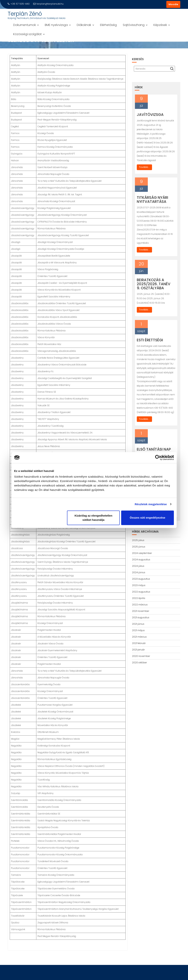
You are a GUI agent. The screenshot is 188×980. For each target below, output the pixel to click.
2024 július (138, 566)
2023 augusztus (141, 579)
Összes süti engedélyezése (148, 518)
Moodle (173, 4)
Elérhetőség (108, 25)
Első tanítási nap (154, 449)
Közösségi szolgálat (27, 34)
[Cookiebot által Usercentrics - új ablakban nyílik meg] (158, 458)
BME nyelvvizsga (56, 25)
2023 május (139, 585)
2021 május (138, 630)
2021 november (141, 611)
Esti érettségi (150, 340)
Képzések (160, 25)
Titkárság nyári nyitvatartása (152, 200)
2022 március (140, 605)
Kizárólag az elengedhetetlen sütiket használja (93, 518)
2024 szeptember (142, 553)
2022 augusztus (141, 592)
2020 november (141, 656)
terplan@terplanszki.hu (48, 4)
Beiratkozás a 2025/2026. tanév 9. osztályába (154, 284)
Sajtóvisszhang (134, 25)
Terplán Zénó (25, 14)
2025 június (139, 547)
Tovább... (144, 167)
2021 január (138, 650)
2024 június (139, 572)
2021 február (139, 643)
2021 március (139, 637)
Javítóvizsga (150, 115)
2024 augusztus (141, 560)
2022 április (139, 598)
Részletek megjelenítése (151, 504)
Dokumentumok (25, 25)
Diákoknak (84, 25)
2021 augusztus (141, 617)
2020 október (139, 662)
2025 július (138, 540)
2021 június (138, 624)
